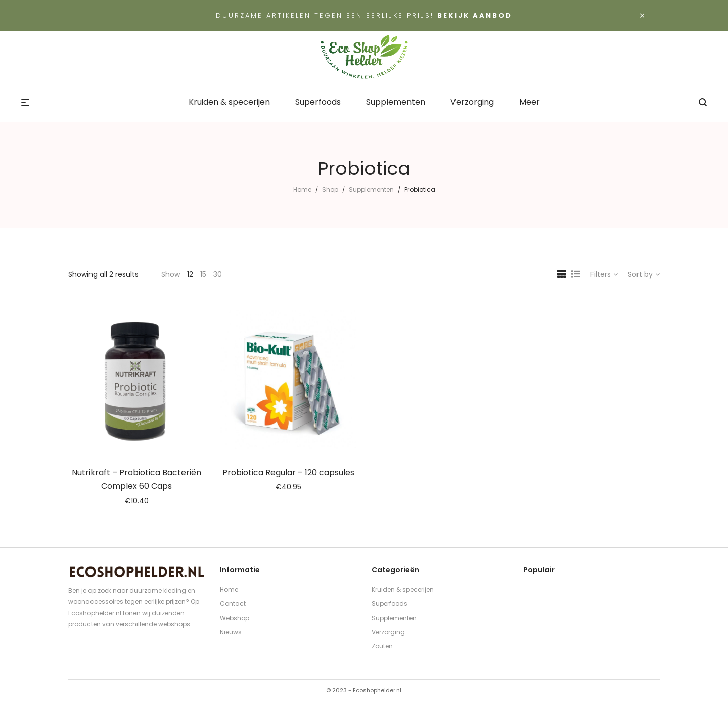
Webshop (235, 618)
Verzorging (388, 632)
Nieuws (231, 632)
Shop (330, 189)
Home (302, 189)
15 (203, 274)
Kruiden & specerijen (403, 590)
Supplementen (371, 189)
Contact (233, 604)
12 (190, 274)
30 (218, 274)
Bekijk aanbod (475, 15)
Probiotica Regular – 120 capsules (288, 472)
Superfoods (390, 604)
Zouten (382, 646)
